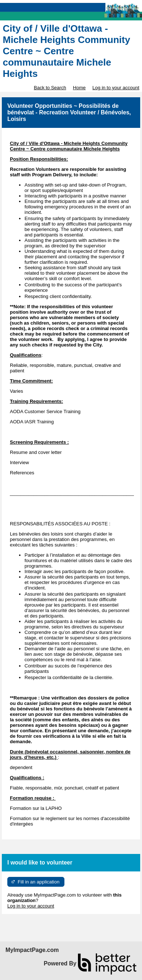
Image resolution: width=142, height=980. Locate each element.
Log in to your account (116, 88)
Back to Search (50, 88)
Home (79, 88)
